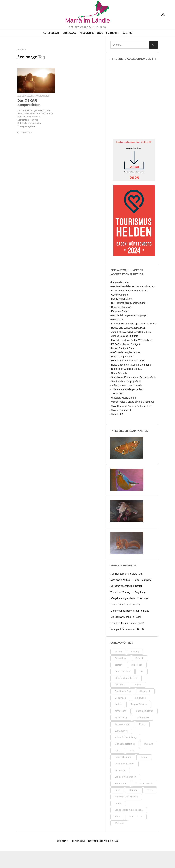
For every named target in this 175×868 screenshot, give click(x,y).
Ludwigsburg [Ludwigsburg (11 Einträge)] (121, 748)
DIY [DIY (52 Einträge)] (142, 688)
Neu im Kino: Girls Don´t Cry (126, 621)
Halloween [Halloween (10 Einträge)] (140, 715)
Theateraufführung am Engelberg (128, 609)
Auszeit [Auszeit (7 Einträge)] (140, 675)
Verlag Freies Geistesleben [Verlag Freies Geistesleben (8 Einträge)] (129, 827)
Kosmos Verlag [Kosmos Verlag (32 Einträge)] (122, 741)
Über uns (63, 858)
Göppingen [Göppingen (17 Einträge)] (120, 715)
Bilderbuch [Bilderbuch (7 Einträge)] (137, 682)
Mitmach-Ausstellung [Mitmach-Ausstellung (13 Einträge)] (125, 754)
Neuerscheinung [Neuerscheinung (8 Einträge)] (123, 774)
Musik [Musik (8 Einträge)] (118, 768)
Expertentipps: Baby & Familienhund (130, 628)
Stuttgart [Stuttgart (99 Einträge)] (134, 807)
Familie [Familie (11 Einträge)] (138, 702)
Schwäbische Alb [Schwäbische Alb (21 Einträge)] (144, 801)
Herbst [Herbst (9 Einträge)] (118, 721)
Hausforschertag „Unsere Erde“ (127, 640)
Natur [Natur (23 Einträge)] (133, 768)
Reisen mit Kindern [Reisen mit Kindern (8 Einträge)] (124, 781)
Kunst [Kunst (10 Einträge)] (142, 741)
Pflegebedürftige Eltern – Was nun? (129, 615)
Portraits (113, 50)
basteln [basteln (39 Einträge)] (118, 682)
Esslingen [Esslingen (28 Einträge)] (120, 702)
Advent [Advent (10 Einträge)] (118, 669)
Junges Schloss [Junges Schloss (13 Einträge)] (139, 721)
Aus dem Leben (25, 113)
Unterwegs (69, 50)
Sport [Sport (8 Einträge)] (117, 807)
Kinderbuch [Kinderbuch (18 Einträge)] (120, 728)
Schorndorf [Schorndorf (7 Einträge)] (120, 801)
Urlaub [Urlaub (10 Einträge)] (118, 820)
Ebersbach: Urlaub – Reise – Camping (131, 597)
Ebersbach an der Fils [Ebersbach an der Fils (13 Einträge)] (126, 695)
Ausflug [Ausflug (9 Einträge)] (135, 669)
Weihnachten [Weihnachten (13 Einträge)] (136, 833)
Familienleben (50, 50)
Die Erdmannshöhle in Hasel (126, 634)
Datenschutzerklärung (103, 858)
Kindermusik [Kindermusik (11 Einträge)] (143, 735)
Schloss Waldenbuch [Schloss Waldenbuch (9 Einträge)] (125, 794)
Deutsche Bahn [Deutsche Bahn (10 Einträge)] (123, 688)
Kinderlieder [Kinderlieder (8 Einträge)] (121, 735)
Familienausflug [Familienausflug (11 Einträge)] (123, 708)
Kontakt (128, 50)
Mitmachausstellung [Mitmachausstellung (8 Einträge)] (125, 761)
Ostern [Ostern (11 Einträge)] (144, 774)
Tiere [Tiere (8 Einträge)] (150, 807)
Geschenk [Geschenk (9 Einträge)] (145, 708)
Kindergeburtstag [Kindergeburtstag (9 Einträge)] (144, 728)
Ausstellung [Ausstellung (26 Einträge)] (121, 675)
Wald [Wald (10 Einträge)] (117, 833)
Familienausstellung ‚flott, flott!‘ (127, 591)
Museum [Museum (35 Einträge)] (149, 761)
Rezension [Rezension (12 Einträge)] (120, 787)
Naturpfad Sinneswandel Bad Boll (128, 646)
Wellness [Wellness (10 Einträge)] (119, 840)
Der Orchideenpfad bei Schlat (126, 603)
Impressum (78, 858)
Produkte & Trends (91, 50)
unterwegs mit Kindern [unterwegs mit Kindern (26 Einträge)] (126, 814)
